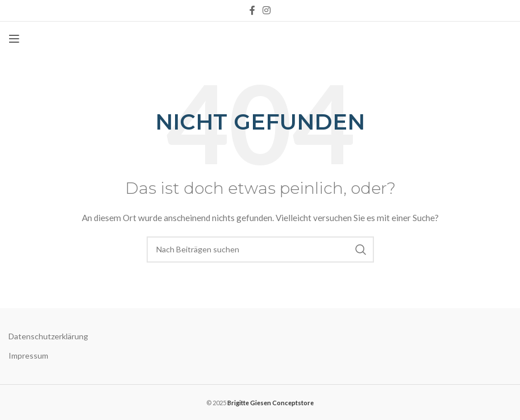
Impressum (28, 355)
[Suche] (260, 249)
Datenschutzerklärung (48, 336)
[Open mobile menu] (14, 39)
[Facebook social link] (252, 10)
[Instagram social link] (267, 10)
